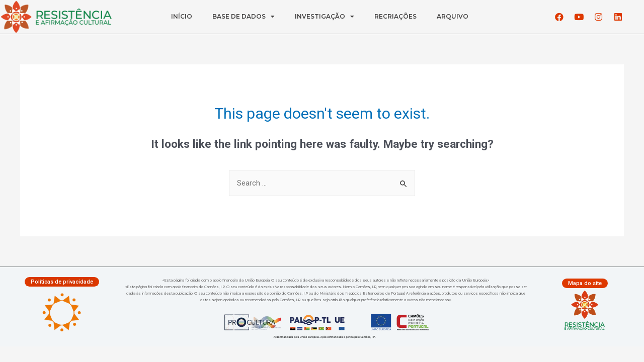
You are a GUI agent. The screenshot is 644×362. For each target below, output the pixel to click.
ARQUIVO (453, 16)
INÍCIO (182, 16)
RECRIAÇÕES (395, 16)
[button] (62, 282)
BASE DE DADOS (244, 17)
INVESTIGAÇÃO (325, 17)
